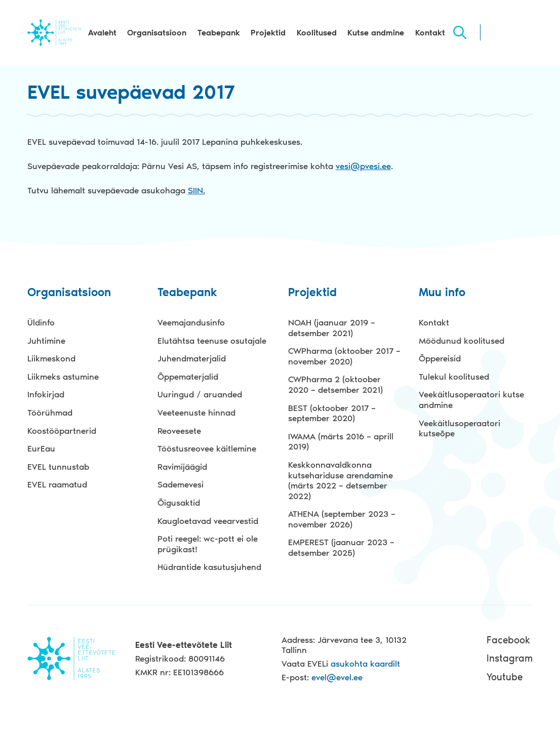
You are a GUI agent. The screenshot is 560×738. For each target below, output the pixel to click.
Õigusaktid (179, 503)
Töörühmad (50, 413)
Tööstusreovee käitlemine (207, 448)
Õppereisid (440, 358)
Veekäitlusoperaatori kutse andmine (471, 400)
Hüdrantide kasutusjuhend (209, 567)
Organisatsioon (157, 33)
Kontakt (430, 33)
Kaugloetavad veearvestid (208, 521)
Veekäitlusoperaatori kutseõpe (459, 428)
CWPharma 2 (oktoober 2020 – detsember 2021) (335, 384)
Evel (54, 32)
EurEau (41, 448)
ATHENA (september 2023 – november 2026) (342, 519)
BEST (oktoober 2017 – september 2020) (332, 413)
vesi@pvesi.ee (363, 166)
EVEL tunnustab (58, 467)
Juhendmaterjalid (192, 358)
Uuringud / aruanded (200, 394)
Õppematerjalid (188, 377)
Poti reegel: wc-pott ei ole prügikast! (208, 544)
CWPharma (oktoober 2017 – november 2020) (344, 356)
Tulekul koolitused (454, 377)
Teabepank (219, 33)
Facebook (508, 640)
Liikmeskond (51, 358)
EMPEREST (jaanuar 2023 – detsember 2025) (341, 547)
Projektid (268, 33)
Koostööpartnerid (62, 431)
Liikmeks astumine (63, 377)
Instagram (510, 658)
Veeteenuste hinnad (196, 413)
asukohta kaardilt (365, 664)
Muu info (442, 293)
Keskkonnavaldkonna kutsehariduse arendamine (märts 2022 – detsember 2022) (341, 480)
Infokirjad (46, 394)
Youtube (505, 677)
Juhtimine (46, 341)
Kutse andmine (376, 33)
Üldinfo (41, 322)
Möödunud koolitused (462, 341)
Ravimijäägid (182, 467)
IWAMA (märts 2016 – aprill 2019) (341, 442)
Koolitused (317, 33)
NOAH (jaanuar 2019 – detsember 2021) (332, 328)
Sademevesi (181, 484)
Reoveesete (179, 431)
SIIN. (196, 190)
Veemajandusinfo (191, 322)
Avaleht (102, 33)
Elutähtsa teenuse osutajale (212, 341)
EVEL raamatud (57, 484)
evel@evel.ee (337, 677)
